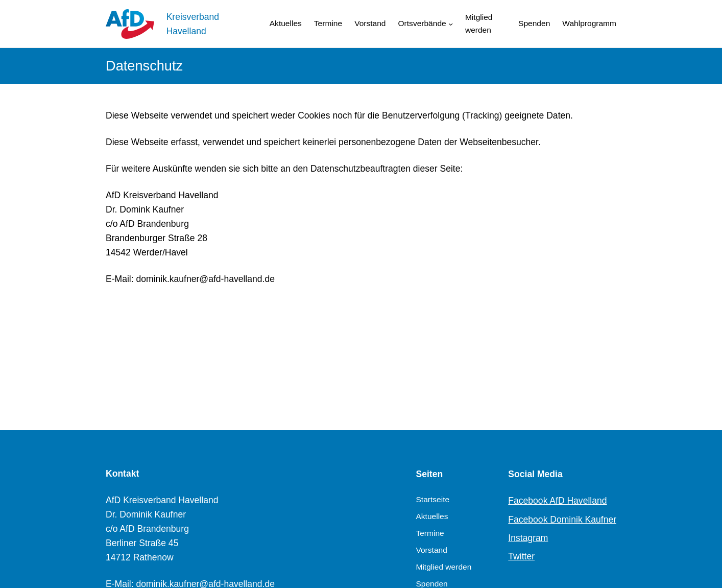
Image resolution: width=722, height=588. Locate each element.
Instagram (528, 538)
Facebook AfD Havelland (557, 501)
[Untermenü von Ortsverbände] (451, 24)
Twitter (521, 556)
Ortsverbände (422, 23)
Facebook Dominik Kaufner (562, 520)
